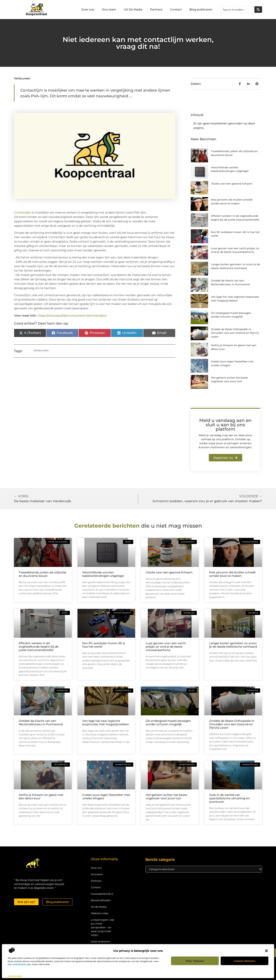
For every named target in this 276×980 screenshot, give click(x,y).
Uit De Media (133, 9)
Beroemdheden (101, 900)
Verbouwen (22, 78)
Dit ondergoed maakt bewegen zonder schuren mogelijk (168, 723)
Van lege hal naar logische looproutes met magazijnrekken (106, 723)
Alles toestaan (195, 961)
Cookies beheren (245, 961)
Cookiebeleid (15, 976)
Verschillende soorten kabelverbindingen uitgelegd (103, 574)
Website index (100, 913)
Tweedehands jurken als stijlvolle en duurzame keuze (42, 574)
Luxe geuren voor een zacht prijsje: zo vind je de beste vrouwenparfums (166, 647)
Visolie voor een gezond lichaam (232, 184)
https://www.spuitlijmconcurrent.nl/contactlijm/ (72, 316)
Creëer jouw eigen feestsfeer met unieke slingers (106, 797)
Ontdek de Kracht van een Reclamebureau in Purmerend (41, 723)
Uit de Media (99, 907)
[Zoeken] (258, 10)
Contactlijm (23, 212)
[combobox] (238, 10)
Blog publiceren (201, 9)
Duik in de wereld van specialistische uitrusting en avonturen (229, 798)
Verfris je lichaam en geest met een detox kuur (41, 797)
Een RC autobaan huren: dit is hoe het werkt (104, 645)
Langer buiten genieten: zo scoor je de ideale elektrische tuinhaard (233, 645)
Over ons (88, 9)
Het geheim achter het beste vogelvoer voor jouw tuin (166, 797)
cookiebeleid (19, 964)
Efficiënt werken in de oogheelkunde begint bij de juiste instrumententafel (39, 647)
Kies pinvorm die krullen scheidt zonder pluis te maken (232, 574)
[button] (266, 951)
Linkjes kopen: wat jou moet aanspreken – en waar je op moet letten (102, 927)
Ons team (109, 9)
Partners (156, 9)
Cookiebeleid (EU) (102, 894)
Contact (176, 9)
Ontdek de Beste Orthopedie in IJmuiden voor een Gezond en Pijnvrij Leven (235, 333)
